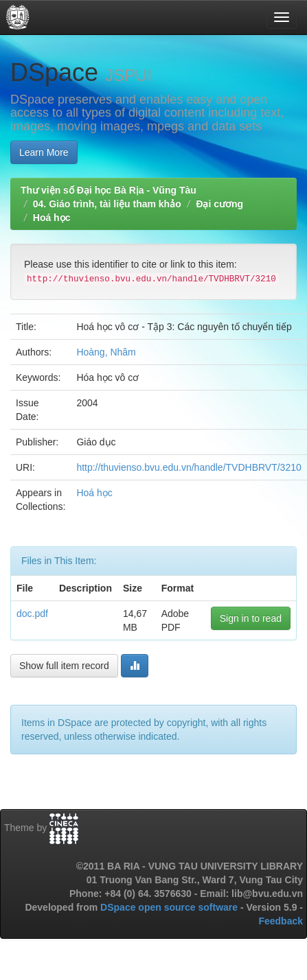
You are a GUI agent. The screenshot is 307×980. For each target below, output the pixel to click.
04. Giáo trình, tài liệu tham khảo (107, 204)
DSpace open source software (170, 907)
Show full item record (64, 666)
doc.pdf (32, 614)
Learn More (44, 152)
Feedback (281, 921)
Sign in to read (251, 618)
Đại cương (219, 204)
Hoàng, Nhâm (106, 352)
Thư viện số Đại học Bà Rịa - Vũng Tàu (109, 190)
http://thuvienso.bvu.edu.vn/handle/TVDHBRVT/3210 (189, 467)
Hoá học (52, 218)
